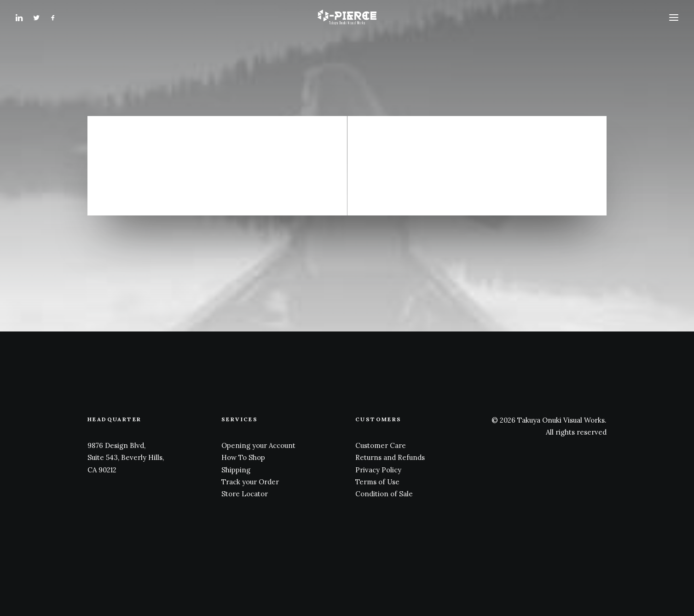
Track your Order (250, 482)
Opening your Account (258, 445)
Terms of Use (377, 482)
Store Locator (245, 494)
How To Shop (243, 457)
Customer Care (381, 445)
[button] (22, 24)
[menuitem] (22, 24)
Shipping (236, 470)
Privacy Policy (378, 470)
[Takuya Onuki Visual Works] (347, 24)
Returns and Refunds (390, 457)
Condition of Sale (384, 494)
